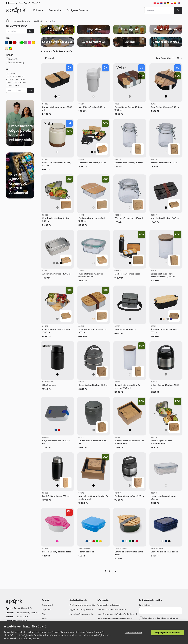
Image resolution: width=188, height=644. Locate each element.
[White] (126, 541)
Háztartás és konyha (22, 21)
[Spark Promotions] (16, 10)
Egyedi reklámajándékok (81, 610)
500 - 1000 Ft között (16, 82)
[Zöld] (22, 43)
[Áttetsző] (130, 152)
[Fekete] (10, 43)
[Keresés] (30, 31)
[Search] (178, 10)
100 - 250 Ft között (15, 76)
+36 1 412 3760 (33, 3)
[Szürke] (26, 43)
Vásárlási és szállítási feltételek (111, 610)
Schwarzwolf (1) (17, 63)
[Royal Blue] (123, 541)
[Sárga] (33, 43)
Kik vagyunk (48, 605)
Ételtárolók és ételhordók (44, 21)
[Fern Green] (130, 541)
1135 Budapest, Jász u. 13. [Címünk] (28, 613)
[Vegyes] (10, 48)
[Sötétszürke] (57, 263)
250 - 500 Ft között (15, 79)
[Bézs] (6, 48)
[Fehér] (18, 43)
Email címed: (145, 605)
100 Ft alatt (12, 73)
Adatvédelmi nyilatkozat (109, 605)
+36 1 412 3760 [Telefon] (23, 617)
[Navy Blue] (166, 541)
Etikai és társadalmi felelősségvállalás (115, 619)
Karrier (45, 619)
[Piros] (14, 43)
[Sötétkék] (171, 319)
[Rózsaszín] (30, 43)
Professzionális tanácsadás (82, 605)
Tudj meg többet (31, 638)
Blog (44, 614)
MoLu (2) (13, 59)
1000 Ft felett (12, 85)
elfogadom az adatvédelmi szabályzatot (161, 618)
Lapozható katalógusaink (82, 614)
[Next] (115, 571)
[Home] (7, 21)
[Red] (137, 541)
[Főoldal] (23, 601)
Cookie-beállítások (134, 633)
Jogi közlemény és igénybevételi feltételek (117, 614)
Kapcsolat (47, 610)
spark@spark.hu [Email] (21, 621)
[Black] (133, 541)
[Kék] (6, 43)
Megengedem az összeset (168, 633)
